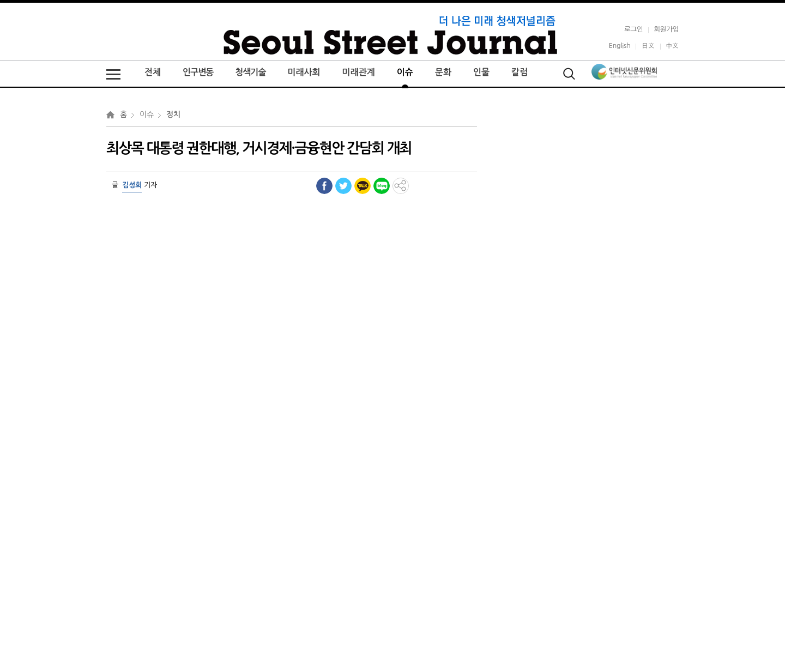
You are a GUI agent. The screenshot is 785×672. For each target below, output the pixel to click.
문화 (443, 72)
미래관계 (359, 72)
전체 (153, 72)
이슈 (405, 72)
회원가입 (666, 29)
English (620, 46)
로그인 (633, 29)
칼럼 (520, 72)
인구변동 (198, 72)
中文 (672, 46)
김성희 (132, 185)
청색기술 (250, 72)
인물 (481, 72)
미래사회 (304, 72)
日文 (648, 46)
